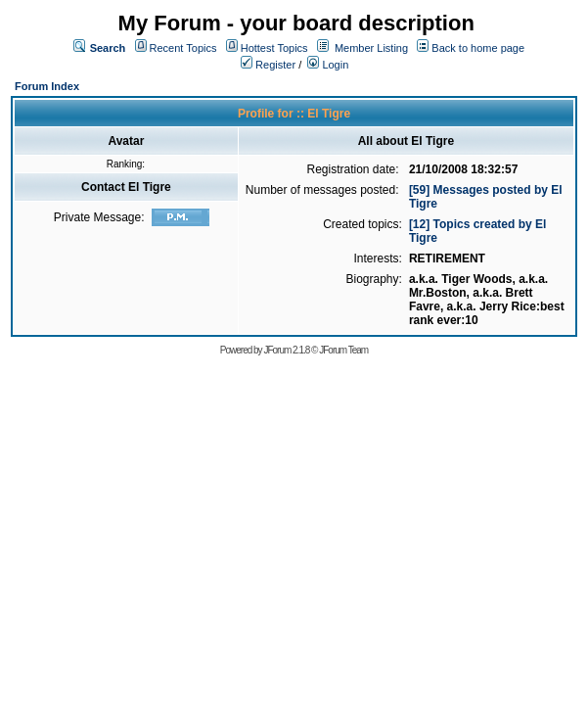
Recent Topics (183, 48)
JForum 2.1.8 (286, 350)
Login (328, 65)
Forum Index (47, 86)
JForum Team (343, 350)
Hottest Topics (274, 48)
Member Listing (371, 48)
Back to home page (478, 48)
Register (268, 65)
